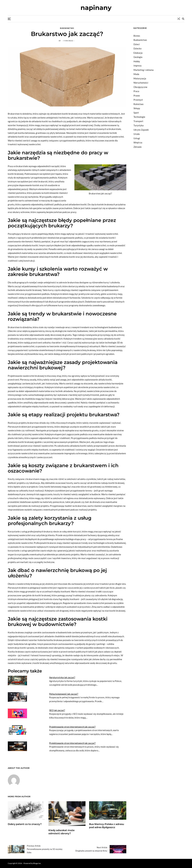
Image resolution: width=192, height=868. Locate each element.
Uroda (137, 134)
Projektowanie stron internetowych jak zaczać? (72, 727)
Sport (136, 113)
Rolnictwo (138, 104)
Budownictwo (67, 28)
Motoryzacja (140, 78)
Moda (136, 74)
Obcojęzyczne (140, 87)
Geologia (138, 57)
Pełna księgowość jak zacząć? (64, 694)
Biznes (137, 36)
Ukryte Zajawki (141, 130)
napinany (96, 8)
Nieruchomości (141, 83)
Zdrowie (138, 147)
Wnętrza (138, 142)
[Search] (183, 19)
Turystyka (139, 125)
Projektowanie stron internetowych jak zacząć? (72, 743)
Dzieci (137, 44)
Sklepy (137, 108)
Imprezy (138, 66)
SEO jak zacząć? (57, 710)
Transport (138, 121)
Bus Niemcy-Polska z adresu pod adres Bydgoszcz (107, 826)
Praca (136, 91)
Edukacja (138, 53)
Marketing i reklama (144, 70)
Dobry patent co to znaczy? (25, 824)
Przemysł (138, 100)
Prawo (137, 96)
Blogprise (37, 863)
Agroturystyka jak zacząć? (62, 677)
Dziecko (137, 48)
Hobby (137, 61)
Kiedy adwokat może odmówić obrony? (61, 832)
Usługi (137, 138)
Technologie (139, 117)
